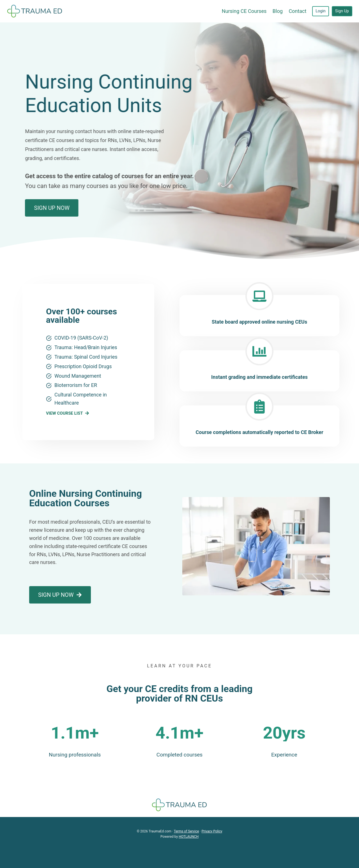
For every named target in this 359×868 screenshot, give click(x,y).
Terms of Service (187, 831)
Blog (278, 11)
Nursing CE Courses (244, 11)
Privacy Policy (212, 831)
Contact (297, 11)
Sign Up (342, 11)
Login (321, 11)
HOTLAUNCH (189, 837)
